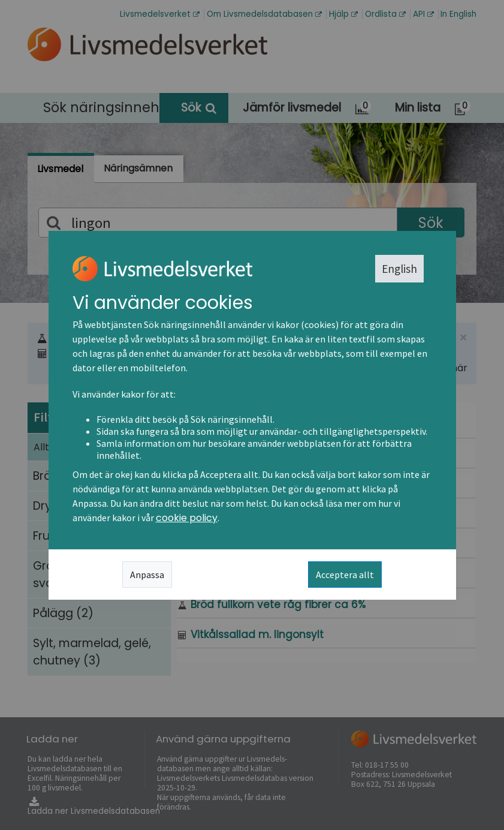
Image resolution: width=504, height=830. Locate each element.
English (399, 269)
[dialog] (252, 415)
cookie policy (187, 518)
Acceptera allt (345, 575)
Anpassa (147, 575)
